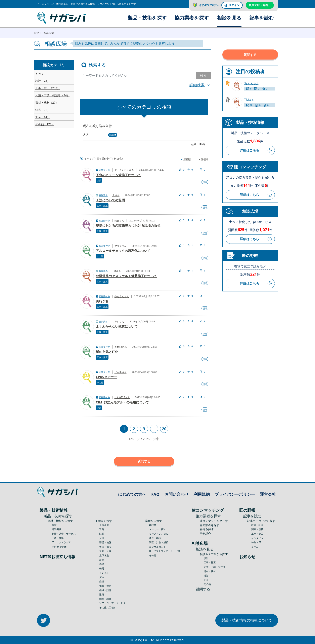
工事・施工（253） (48, 88)
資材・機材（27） (47, 102)
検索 (203, 75)
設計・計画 (257, 525)
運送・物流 (155, 538)
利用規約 (202, 494)
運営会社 (268, 494)
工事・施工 (102, 206)
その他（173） (45, 124)
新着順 (187, 159)
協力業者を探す (192, 18)
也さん (116, 195)
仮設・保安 (105, 547)
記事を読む (262, 18)
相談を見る (229, 18)
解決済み (119, 159)
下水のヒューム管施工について (118, 175)
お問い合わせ (177, 494)
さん (251, 83)
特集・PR (256, 542)
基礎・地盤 (105, 542)
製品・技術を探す (147, 18)
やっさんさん (122, 296)
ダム (102, 577)
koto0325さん (122, 397)
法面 (102, 534)
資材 (54, 525)
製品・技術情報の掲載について (247, 620)
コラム (255, 547)
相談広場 (49, 33)
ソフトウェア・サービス (112, 603)
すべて (40, 74)
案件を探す (207, 529)
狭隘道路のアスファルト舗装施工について (126, 276)
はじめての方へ (209, 5)
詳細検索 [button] (197, 85)
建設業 (153, 525)
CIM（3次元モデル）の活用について (122, 402)
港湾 (102, 564)
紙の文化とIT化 (107, 352)
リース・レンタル (159, 534)
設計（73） (43, 81)
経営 (206, 576)
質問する (144, 461)
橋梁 (102, 568)
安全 (206, 580)
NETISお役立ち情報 (57, 557)
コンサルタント (157, 547)
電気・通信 (105, 586)
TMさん (117, 271)
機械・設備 (105, 590)
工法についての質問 (110, 200)
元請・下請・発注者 (215, 567)
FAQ (155, 494)
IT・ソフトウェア (61, 542)
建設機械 (56, 529)
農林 (102, 560)
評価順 (205, 159)
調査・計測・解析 (159, 542)
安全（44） (43, 117)
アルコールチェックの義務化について (123, 251)
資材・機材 (210, 571)
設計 (99, 180)
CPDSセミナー (106, 377)
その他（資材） (60, 547)
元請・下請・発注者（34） (52, 95)
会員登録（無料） (260, 5)
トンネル (104, 573)
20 (164, 429)
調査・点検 (257, 529)
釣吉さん (119, 221)
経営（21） (43, 110)
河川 (102, 538)
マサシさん (121, 246)
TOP (36, 33)
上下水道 (104, 555)
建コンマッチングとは (214, 521)
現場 (113, 135)
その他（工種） (108, 607)
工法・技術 (58, 538)
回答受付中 (103, 159)
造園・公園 (105, 551)
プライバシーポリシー (235, 494)
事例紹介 (205, 533)
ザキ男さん (121, 372)
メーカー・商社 (157, 529)
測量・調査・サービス (64, 534)
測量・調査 (105, 599)
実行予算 (102, 301)
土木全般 (104, 525)
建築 (102, 594)
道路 (102, 529)
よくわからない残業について (117, 326)
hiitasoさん (121, 347)
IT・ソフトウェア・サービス (165, 551)
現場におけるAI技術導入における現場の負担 (128, 225)
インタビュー (259, 538)
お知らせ (247, 557)
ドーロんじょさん (124, 170)
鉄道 (102, 581)
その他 (100, 256)
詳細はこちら (250, 150)
